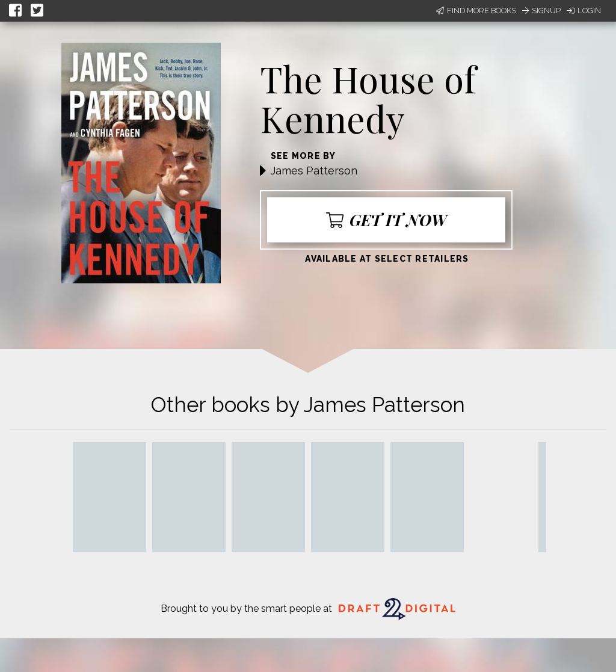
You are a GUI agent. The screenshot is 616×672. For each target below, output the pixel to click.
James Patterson (314, 171)
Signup (541, 11)
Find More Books (476, 11)
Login (584, 11)
